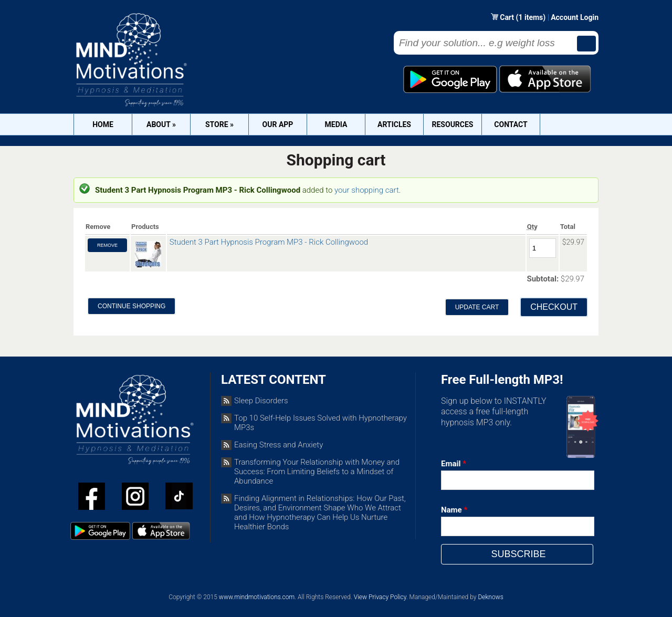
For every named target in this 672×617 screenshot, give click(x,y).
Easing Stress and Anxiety (279, 445)
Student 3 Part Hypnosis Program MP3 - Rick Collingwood (269, 242)
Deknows (490, 597)
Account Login (575, 17)
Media (336, 124)
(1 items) (531, 17)
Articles (394, 124)
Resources (453, 124)
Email (454, 464)
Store (219, 124)
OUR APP (278, 124)
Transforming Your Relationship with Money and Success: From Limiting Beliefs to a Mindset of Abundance (317, 472)
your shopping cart (367, 190)
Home (103, 124)
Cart (508, 17)
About (161, 124)
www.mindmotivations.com (257, 597)
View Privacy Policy (380, 597)
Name (454, 510)
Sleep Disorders (261, 401)
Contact (511, 124)
